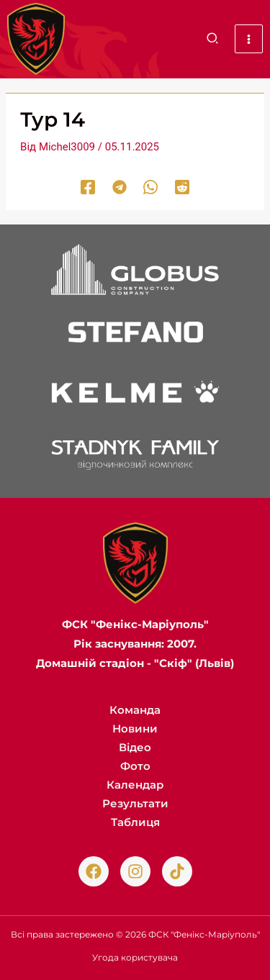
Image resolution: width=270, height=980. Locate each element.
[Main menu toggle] (249, 39)
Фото (135, 766)
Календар (135, 785)
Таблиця (135, 822)
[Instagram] (135, 871)
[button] (213, 40)
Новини (135, 729)
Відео (135, 747)
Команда (135, 710)
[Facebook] (88, 187)
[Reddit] (182, 187)
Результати (135, 803)
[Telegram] (120, 187)
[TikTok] (177, 871)
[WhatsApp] (150, 187)
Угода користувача (135, 957)
